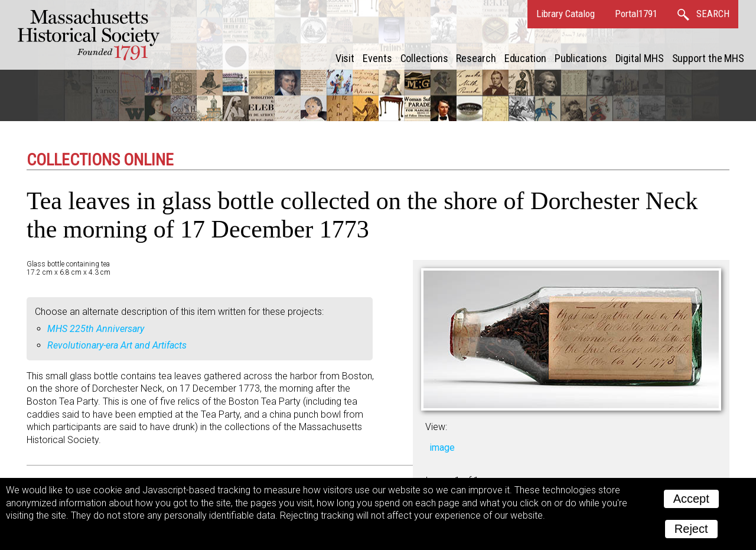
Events (377, 58)
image (442, 448)
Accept (691, 499)
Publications (581, 58)
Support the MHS (708, 58)
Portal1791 (636, 14)
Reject (691, 529)
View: (436, 427)
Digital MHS (640, 58)
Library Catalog (566, 14)
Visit (345, 58)
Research (476, 58)
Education (525, 58)
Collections (424, 58)
